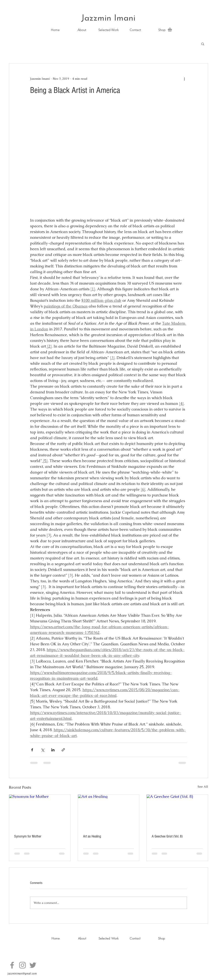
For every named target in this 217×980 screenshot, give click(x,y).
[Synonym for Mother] (40, 812)
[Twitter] (33, 965)
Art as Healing (92, 836)
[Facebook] (12, 965)
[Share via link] (63, 750)
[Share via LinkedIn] (53, 750)
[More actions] (184, 79)
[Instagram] (22, 965)
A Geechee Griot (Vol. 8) (167, 836)
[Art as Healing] (109, 812)
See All (203, 787)
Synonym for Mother (28, 836)
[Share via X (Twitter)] (42, 750)
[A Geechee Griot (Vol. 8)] (177, 812)
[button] (172, 29)
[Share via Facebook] (32, 750)
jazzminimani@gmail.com (22, 974)
